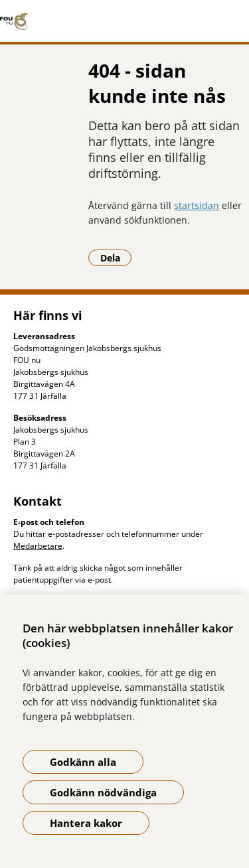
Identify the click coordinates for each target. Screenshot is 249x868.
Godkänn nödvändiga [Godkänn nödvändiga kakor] (103, 792)
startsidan (197, 205)
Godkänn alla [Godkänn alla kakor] (83, 762)
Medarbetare (38, 546)
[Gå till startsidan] (124, 21)
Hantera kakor (86, 823)
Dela (116, 257)
